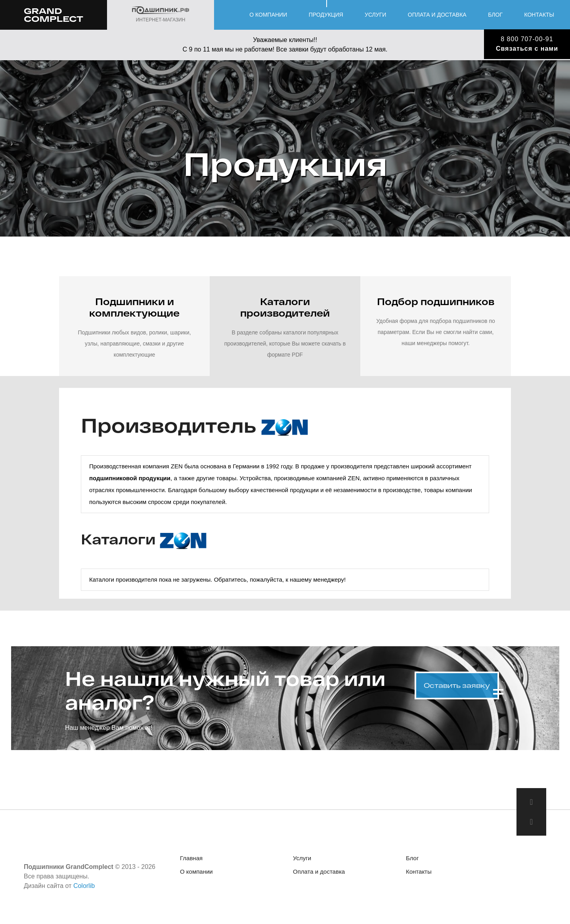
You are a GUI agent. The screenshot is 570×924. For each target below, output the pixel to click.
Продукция (326, 15)
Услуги (375, 15)
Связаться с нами (527, 49)
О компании (268, 15)
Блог (495, 15)
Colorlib (84, 886)
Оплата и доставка (437, 15)
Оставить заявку (457, 685)
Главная (191, 858)
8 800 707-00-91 (527, 39)
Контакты (539, 15)
